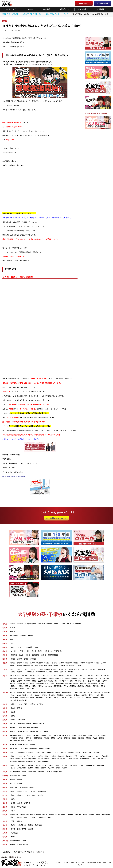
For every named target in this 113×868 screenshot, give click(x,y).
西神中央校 (101, 765)
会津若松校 (29, 647)
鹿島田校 (66, 698)
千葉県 (5, 669)
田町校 (77, 676)
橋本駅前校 (23, 776)
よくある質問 (83, 9)
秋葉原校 (69, 684)
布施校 (70, 759)
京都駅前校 (21, 752)
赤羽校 (52, 678)
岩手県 (5, 632)
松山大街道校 (22, 807)
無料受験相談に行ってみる (56, 518)
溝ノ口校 (37, 695)
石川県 (5, 712)
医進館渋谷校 (93, 684)
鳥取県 (5, 780)
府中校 (105, 681)
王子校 (28, 686)
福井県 (5, 716)
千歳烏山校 (90, 681)
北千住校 (83, 678)
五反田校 (73, 686)
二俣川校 (69, 695)
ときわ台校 (49, 686)
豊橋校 (74, 735)
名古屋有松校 (15, 741)
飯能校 (20, 665)
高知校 (13, 811)
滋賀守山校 (24, 748)
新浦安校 (20, 669)
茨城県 (5, 651)
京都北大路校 (41, 752)
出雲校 (20, 783)
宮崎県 (5, 837)
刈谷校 (56, 735)
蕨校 (51, 665)
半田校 (103, 735)
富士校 (39, 732)
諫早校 (31, 825)
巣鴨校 (34, 678)
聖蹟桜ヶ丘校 (43, 681)
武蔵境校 (81, 686)
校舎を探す (84, 3)
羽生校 (56, 665)
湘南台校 (77, 695)
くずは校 (94, 759)
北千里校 (38, 761)
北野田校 (14, 761)
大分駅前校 (15, 833)
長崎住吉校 (39, 825)
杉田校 (102, 698)
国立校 (88, 686)
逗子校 (23, 698)
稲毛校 (20, 672)
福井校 (13, 716)
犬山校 (95, 738)
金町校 (28, 678)
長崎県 (5, 825)
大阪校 (13, 756)
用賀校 (20, 684)
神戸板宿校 (74, 765)
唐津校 (20, 821)
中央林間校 (15, 698)
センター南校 (99, 695)
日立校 (34, 651)
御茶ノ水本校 (15, 676)
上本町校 (69, 756)
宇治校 (78, 752)
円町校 (56, 752)
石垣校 (26, 845)
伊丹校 (45, 765)
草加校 (83, 663)
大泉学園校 (62, 681)
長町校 (31, 635)
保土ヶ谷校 (14, 700)
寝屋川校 (61, 756)
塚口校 (37, 768)
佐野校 (44, 655)
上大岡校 (52, 695)
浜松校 (20, 732)
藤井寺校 (46, 761)
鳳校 (12, 759)
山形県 (5, 643)
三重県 (5, 744)
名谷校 (65, 768)
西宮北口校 (31, 765)
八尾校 (91, 756)
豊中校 (54, 756)
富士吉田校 (21, 720)
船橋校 (71, 669)
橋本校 (90, 693)
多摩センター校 (80, 681)
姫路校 (13, 765)
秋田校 (13, 639)
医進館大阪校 (85, 759)
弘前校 (13, 628)
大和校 (75, 693)
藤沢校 (35, 693)
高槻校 (47, 756)
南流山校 (85, 669)
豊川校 (89, 738)
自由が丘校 (59, 678)
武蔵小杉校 (106, 693)
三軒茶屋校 (106, 676)
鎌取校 (56, 672)
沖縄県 (5, 845)
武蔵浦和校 (71, 665)
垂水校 (44, 768)
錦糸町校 (14, 678)
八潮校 (79, 665)
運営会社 (27, 865)
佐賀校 (13, 821)
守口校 (41, 759)
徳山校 (34, 795)
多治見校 (27, 728)
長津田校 (58, 698)
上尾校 (76, 663)
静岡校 (13, 732)
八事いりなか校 (46, 735)
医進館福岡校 (60, 815)
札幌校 (13, 624)
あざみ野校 (28, 693)
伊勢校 (26, 744)
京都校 (13, 752)
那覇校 (13, 845)
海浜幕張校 (101, 669)
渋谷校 (20, 681)
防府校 (41, 795)
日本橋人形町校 (29, 684)
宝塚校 (58, 765)
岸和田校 (83, 756)
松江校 (13, 783)
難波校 (47, 759)
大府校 (60, 738)
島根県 (5, 783)
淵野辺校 (80, 698)
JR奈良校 (49, 772)
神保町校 (27, 681)
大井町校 (75, 678)
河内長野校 (33, 759)
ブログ (5, 21)
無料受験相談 (102, 3)
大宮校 (20, 663)
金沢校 (13, 712)
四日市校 (19, 744)
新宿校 (62, 676)
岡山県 (5, 787)
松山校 (13, 807)
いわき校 (20, 647)
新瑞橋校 (81, 738)
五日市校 (33, 791)
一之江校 (20, 686)
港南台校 (97, 693)
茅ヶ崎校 (88, 698)
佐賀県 (5, 821)
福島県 (5, 647)
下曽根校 (33, 817)
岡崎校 (21, 735)
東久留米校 (58, 686)
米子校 (20, 780)
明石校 (39, 765)
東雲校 (103, 686)
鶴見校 (85, 695)
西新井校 (96, 686)
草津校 (42, 748)
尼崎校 (58, 768)
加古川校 (65, 765)
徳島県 (5, 799)
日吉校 (13, 695)
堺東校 (34, 756)
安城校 (47, 738)
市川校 (13, 669)
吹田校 (25, 759)
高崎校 (13, 659)
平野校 (20, 756)
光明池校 (30, 761)
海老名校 (50, 698)
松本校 (13, 724)
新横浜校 (43, 693)
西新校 (52, 815)
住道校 (76, 756)
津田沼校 (33, 669)
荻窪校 (98, 676)
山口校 (13, 795)
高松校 (13, 803)
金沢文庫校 (61, 695)
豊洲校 (41, 686)
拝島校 (98, 681)
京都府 (5, 752)
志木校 (62, 663)
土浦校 (27, 651)
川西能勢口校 (22, 768)
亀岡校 (85, 752)
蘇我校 (70, 672)
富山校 (13, 708)
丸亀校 (20, 803)
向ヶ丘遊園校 (22, 695)
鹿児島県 (5, 841)
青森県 (5, 628)
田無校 (70, 681)
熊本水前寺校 (22, 829)
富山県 (5, 708)
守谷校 (47, 651)
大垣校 (20, 728)
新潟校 (13, 704)
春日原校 (78, 815)
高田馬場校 (54, 676)
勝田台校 (57, 669)
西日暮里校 (60, 684)
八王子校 (84, 676)
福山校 (20, 791)
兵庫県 (5, 765)
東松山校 (27, 665)
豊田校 (90, 735)
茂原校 (13, 672)
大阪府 (5, 756)
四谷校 (91, 676)
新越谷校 (40, 663)
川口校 (26, 663)
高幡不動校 (40, 684)
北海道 (5, 624)
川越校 (47, 663)
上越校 (20, 704)
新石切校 (22, 761)
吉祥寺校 (91, 678)
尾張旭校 (67, 738)
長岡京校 (63, 752)
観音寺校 (27, 803)
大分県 (5, 833)
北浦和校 (90, 663)
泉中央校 (23, 635)
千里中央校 (105, 756)
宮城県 (5, 635)
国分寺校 (107, 678)
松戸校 (64, 669)
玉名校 (31, 829)
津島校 (101, 738)
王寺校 (24, 772)
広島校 (13, 791)
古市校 (76, 759)
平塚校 (58, 693)
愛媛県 (5, 807)
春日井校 (36, 735)
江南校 (74, 738)
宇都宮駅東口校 (53, 655)
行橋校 (98, 815)
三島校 (46, 732)
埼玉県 (5, 663)
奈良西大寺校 (15, 772)
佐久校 (42, 724)
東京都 (5, 676)
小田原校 (51, 693)
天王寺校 (27, 756)
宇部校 (28, 795)
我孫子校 (63, 672)
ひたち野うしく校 (57, 651)
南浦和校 (69, 663)
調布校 (68, 678)
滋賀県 (5, 748)
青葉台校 (83, 693)
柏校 (27, 669)
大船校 (73, 698)
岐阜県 (5, 728)
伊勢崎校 (33, 659)
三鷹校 (76, 684)
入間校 (104, 663)
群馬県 (5, 659)
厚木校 (13, 693)
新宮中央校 (106, 815)
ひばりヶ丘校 (50, 684)
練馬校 (21, 678)
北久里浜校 (31, 698)
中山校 (30, 695)
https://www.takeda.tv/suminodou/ (14, 476)
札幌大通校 (77, 624)
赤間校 (13, 817)
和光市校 (35, 665)
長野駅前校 (21, 724)
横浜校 (20, 693)
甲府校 (13, 720)
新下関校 (20, 795)
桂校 (91, 752)
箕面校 (18, 759)
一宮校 (97, 735)
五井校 (50, 672)
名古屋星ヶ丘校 (65, 735)
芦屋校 (52, 765)
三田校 (82, 765)
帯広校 (69, 624)
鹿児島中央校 (15, 841)
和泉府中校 (103, 759)
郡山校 (37, 647)
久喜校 (97, 663)
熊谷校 (13, 663)
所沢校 (33, 663)
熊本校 (13, 829)
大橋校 (91, 815)
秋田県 (5, 639)
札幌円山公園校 (31, 624)
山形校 (13, 643)
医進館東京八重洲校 (18, 689)
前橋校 (26, 659)
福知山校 (97, 752)
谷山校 (24, 841)
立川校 (46, 676)
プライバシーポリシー (39, 865)
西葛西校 (69, 676)
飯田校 (36, 724)
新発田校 (40, 704)
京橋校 (54, 759)
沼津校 (26, 732)
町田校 (40, 676)
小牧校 (21, 738)
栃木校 (28, 655)
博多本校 (30, 815)
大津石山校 (15, 748)
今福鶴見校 (62, 759)
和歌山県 (5, 776)
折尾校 (26, 817)
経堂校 (66, 686)
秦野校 (91, 695)
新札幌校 (20, 624)
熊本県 (5, 829)
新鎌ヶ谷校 (48, 669)
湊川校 (13, 768)
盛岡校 (13, 632)
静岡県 (5, 732)
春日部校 (54, 663)
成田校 (77, 669)
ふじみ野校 (43, 665)
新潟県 (5, 704)
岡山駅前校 (24, 787)
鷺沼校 (96, 698)
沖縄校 (20, 845)
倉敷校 (32, 787)
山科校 (50, 752)
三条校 (33, 704)
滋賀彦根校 (34, 748)
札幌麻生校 (41, 624)
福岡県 (5, 815)
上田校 (29, 724)
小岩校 (13, 681)
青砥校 (101, 684)
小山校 (21, 655)
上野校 (34, 681)
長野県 (5, 724)
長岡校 (26, 704)
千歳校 (62, 624)
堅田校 (48, 748)
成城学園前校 (43, 678)
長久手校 (28, 738)
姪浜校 (85, 815)
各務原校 (35, 728)
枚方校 (41, 756)
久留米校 (38, 815)
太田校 (20, 659)
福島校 (13, 647)
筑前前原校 (42, 817)
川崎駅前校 (24, 700)
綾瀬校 (34, 686)
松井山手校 (31, 752)
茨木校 (97, 756)
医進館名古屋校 (27, 741)
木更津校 (93, 669)
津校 (12, 744)
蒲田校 (13, 686)
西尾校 (53, 738)
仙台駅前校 (15, 635)
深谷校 (13, 665)
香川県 (5, 803)
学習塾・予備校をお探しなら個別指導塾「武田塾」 (85, 863)
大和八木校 (58, 772)
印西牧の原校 (41, 672)
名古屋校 (14, 735)
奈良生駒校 (32, 772)
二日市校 (70, 815)
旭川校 (50, 624)
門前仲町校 (25, 676)
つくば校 (14, 651)
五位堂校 (41, 772)
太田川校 (28, 735)
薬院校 (20, 817)
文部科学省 (40, 852)
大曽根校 (14, 738)
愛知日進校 (82, 735)
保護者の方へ (65, 9)
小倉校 (23, 815)
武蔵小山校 (53, 681)
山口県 (5, 795)
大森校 (13, 684)
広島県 (5, 791)
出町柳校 (71, 752)
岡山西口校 (15, 787)
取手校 (40, 651)
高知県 (5, 811)
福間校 (50, 817)
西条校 (26, 791)
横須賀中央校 (67, 693)
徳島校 (13, 799)
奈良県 (5, 772)
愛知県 (5, 735)
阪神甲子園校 (91, 765)
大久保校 (51, 768)
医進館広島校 (43, 791)
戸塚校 (45, 695)
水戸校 (21, 651)
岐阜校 (13, 728)
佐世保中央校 (22, 825)
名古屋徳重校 (38, 738)
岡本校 (31, 768)
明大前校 (99, 678)
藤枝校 (33, 732)
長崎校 (13, 825)
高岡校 (20, 708)
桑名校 (33, 744)
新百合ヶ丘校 (41, 698)
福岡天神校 (15, 815)
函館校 (56, 624)
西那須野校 (36, 655)
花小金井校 (30, 689)
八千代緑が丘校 (29, 672)
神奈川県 (5, 693)
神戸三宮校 (21, 765)
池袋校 (33, 676)
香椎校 (45, 815)
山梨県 (5, 720)
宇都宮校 (14, 655)
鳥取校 (13, 780)
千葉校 (41, 669)
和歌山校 (14, 776)
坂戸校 (63, 665)
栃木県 (5, 655)
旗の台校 (83, 684)
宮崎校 (13, 837)
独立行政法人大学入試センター (25, 852)
